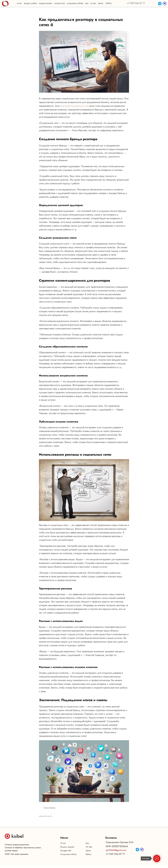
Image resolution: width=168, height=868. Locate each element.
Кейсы (89, 857)
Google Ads (66, 854)
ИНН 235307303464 (117, 849)
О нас (63, 846)
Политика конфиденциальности (17, 848)
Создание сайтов (68, 857)
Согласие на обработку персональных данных (23, 851)
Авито (88, 854)
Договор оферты (11, 854)
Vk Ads (89, 850)
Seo (87, 846)
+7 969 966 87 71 (136, 3)
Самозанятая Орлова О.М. (120, 845)
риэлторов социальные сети (74, 108)
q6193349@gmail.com (116, 853)
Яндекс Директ (67, 850)
